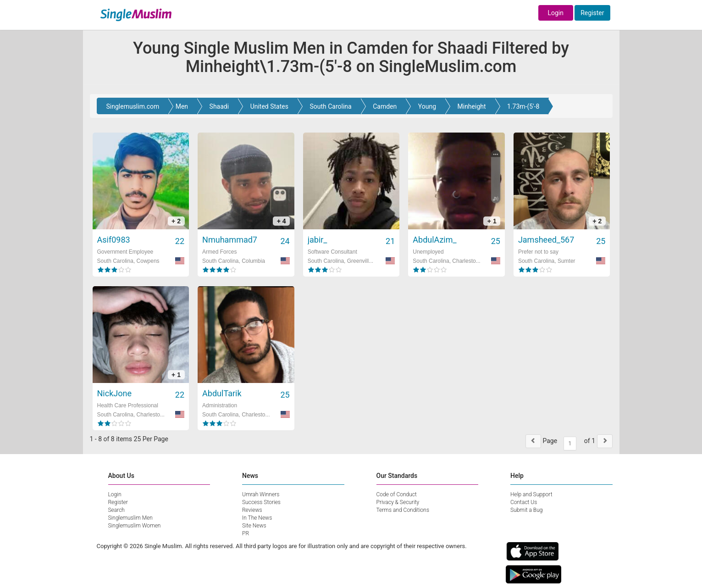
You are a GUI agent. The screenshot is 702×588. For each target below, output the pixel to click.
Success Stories (261, 502)
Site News (254, 526)
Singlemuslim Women (135, 526)
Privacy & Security (398, 502)
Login (556, 13)
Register (592, 13)
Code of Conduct (397, 494)
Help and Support (531, 494)
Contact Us (524, 502)
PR (246, 533)
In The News (257, 518)
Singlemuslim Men (130, 518)
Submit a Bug (526, 510)
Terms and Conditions (403, 510)
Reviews (252, 510)
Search (116, 510)
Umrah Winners (261, 494)
